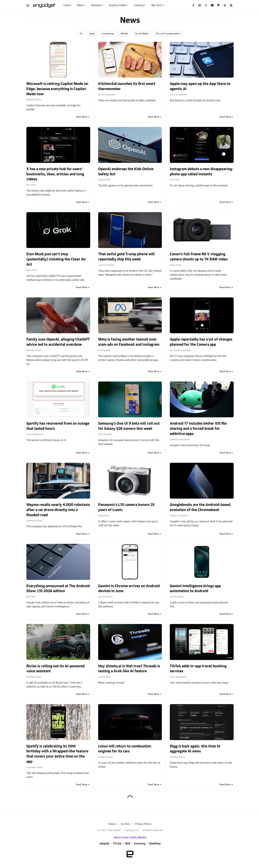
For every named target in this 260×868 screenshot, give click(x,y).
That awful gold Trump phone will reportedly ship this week (126, 257)
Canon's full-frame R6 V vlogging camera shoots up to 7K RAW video (199, 257)
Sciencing (140, 844)
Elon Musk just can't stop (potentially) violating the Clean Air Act (56, 259)
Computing (108, 34)
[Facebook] (193, 5)
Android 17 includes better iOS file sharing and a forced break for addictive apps (198, 429)
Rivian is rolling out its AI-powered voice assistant (55, 669)
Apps (92, 34)
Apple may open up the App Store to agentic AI (200, 86)
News (80, 5)
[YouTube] (212, 5)
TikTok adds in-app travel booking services (198, 669)
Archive (125, 824)
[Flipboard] (219, 5)
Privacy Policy (143, 824)
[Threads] (225, 5)
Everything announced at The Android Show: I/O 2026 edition (58, 589)
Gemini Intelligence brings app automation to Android (195, 589)
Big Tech (157, 5)
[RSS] (231, 5)
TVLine (117, 844)
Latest (67, 5)
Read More (82, 117)
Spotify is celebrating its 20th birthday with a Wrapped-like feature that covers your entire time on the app (57, 754)
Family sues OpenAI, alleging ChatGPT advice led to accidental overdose (58, 342)
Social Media (142, 34)
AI (81, 34)
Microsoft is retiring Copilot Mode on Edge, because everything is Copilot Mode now (57, 89)
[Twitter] (206, 5)
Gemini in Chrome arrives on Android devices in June (129, 589)
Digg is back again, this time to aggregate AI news (195, 749)
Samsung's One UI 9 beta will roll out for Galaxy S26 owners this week (129, 426)
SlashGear (155, 844)
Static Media (114, 830)
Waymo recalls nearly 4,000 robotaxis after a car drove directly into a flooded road (58, 510)
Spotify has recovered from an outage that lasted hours (58, 426)
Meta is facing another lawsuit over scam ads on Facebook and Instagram (129, 342)
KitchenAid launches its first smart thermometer (127, 86)
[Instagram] (200, 5)
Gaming (139, 5)
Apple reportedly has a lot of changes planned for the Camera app (201, 342)
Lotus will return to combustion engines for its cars (125, 749)
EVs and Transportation (168, 34)
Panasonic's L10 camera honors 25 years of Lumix (126, 507)
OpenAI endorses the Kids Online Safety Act (126, 172)
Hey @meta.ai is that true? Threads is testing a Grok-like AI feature (129, 669)
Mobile (124, 34)
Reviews (96, 5)
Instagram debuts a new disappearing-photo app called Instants (202, 172)
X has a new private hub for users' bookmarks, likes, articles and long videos (55, 174)
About (112, 824)
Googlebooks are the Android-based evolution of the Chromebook (200, 507)
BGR (128, 844)
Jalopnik (104, 844)
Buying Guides (118, 5)
